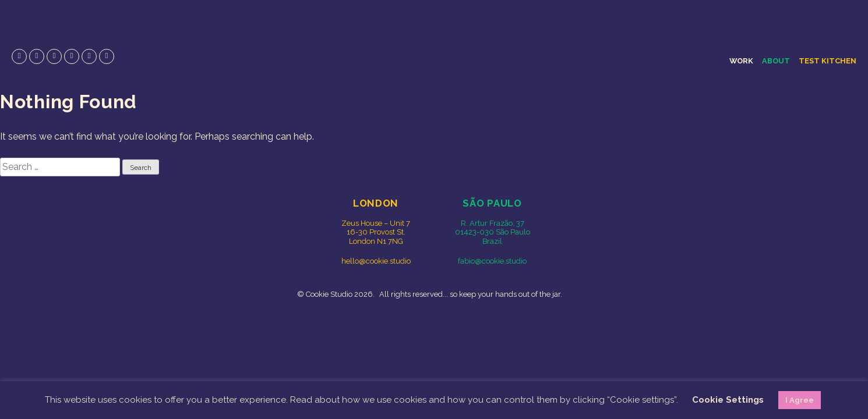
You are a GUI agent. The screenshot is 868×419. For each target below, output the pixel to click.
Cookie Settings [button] (728, 400)
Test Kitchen (828, 61)
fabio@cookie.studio (492, 261)
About (776, 61)
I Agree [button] (800, 400)
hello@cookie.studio (376, 261)
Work (741, 61)
